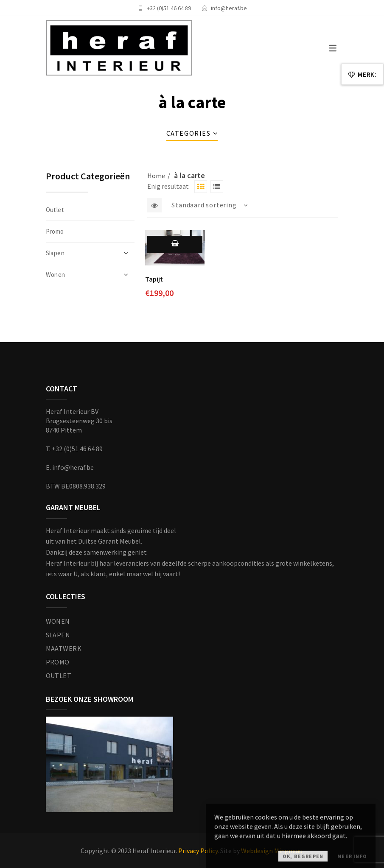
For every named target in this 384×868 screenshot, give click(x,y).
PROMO (58, 662)
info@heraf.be (229, 8)
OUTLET (59, 675)
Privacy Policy (198, 851)
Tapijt (154, 279)
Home (156, 176)
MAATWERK (64, 648)
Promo (55, 231)
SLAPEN (58, 635)
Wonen (56, 275)
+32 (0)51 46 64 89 (169, 8)
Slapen (55, 253)
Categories (189, 133)
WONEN (58, 621)
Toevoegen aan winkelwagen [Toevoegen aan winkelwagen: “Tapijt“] (175, 252)
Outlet (55, 210)
